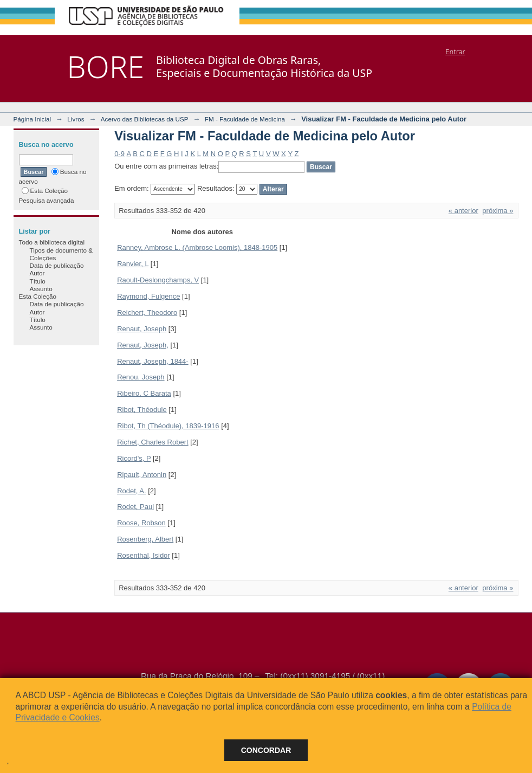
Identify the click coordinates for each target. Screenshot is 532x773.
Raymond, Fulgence (148, 296)
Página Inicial (33, 119)
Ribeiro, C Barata (144, 393)
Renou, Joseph (141, 377)
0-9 (119, 154)
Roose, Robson (141, 523)
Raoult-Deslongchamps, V (158, 280)
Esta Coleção (45, 191)
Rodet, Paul (135, 507)
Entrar (455, 51)
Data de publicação (57, 265)
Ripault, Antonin (142, 475)
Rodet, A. (131, 491)
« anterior (463, 211)
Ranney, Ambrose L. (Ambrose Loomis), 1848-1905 (197, 247)
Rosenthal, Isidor (144, 555)
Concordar (266, 750)
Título (38, 281)
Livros (76, 119)
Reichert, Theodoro (147, 313)
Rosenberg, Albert (145, 539)
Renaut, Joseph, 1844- (153, 361)
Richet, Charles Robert (153, 442)
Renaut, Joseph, (143, 345)
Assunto (41, 289)
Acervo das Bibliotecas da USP (145, 119)
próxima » (498, 211)
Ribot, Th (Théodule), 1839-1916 (168, 426)
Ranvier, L (133, 264)
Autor (37, 273)
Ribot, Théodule (142, 410)
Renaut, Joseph (142, 329)
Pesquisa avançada (47, 200)
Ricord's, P (134, 458)
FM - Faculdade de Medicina (245, 119)
